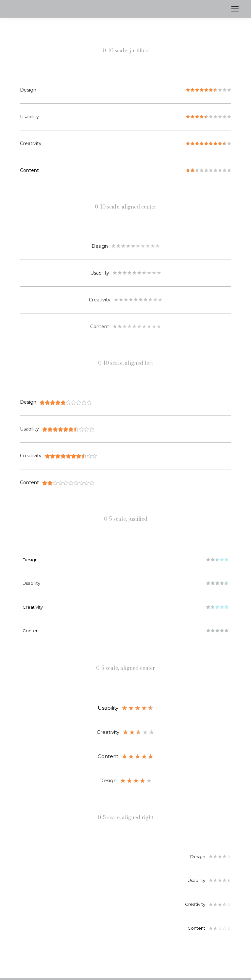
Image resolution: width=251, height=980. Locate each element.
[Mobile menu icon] (235, 9)
